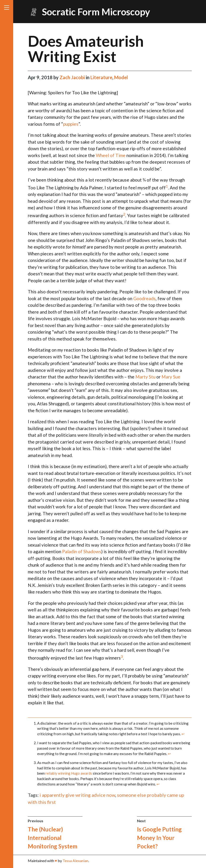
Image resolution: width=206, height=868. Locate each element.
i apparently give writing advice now (77, 795)
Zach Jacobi (73, 77)
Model (121, 77)
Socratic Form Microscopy (96, 12)
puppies (71, 124)
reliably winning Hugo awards (69, 773)
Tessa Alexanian (75, 861)
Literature (101, 77)
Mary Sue (171, 377)
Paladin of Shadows (82, 551)
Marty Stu (145, 377)
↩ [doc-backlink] (183, 734)
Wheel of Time (111, 155)
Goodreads (144, 298)
